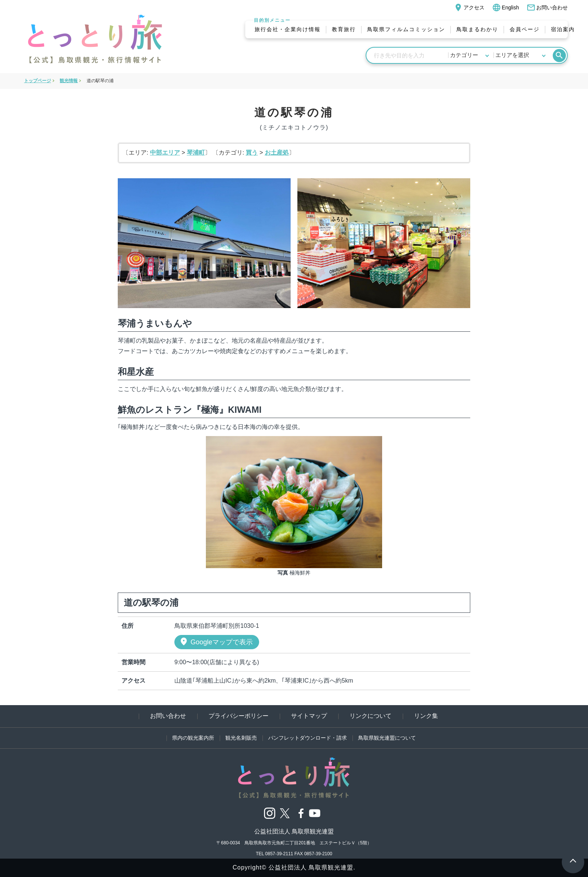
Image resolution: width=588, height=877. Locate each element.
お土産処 (277, 153)
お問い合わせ (547, 8)
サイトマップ (309, 716)
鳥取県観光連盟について (387, 738)
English (505, 8)
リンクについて (370, 716)
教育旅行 (344, 29)
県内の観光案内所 (193, 738)
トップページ (37, 81)
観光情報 (69, 81)
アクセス (469, 8)
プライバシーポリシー (238, 716)
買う (252, 153)
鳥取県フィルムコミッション (406, 29)
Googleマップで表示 (216, 642)
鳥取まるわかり (477, 29)
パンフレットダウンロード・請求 (307, 738)
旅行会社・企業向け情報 (288, 29)
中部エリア (165, 153)
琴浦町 (196, 153)
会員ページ (525, 29)
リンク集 (426, 716)
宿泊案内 (563, 29)
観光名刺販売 (241, 738)
